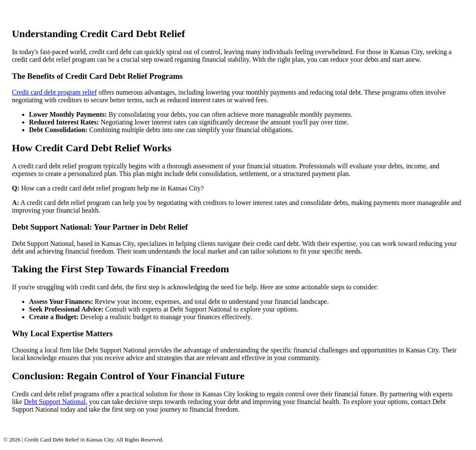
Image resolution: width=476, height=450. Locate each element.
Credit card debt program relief (54, 92)
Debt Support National (55, 402)
